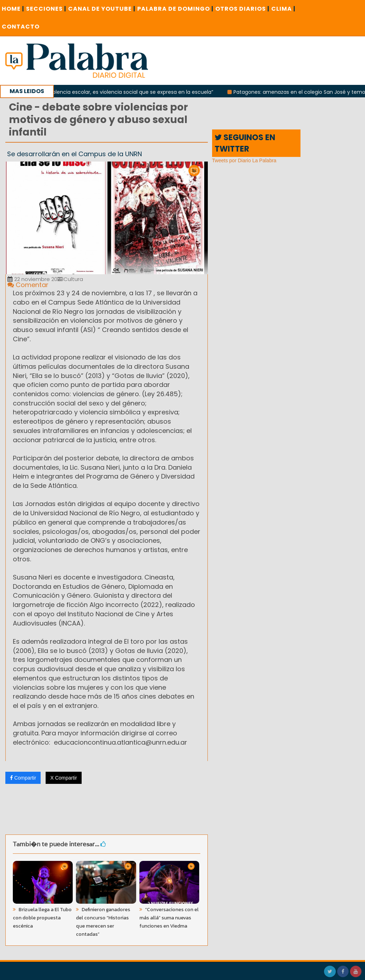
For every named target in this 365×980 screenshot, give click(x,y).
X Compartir (64, 778)
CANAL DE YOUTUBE (102, 9)
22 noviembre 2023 (35, 279)
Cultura (70, 279)
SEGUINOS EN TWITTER (245, 143)
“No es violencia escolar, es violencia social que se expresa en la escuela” (129, 92)
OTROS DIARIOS (242, 9)
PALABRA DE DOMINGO (175, 9)
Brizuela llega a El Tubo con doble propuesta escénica (42, 918)
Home (13, 9)
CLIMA (283, 9)
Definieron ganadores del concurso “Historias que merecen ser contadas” (103, 922)
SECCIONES (46, 9)
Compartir (23, 778)
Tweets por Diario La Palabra (244, 160)
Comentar (28, 285)
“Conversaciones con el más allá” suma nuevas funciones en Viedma (169, 918)
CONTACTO (21, 27)
